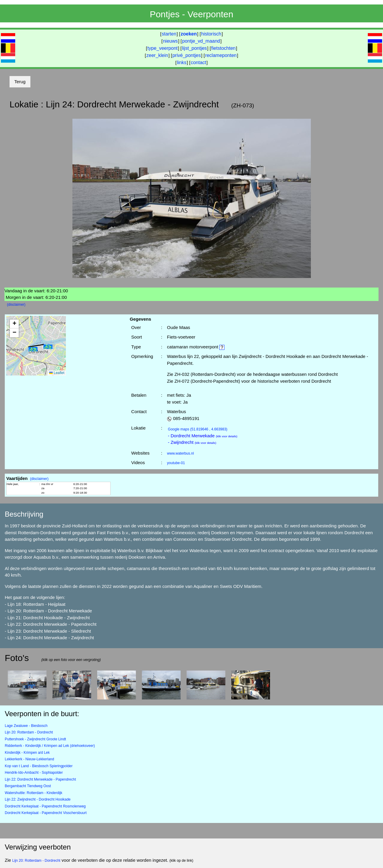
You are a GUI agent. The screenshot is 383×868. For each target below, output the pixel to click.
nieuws (170, 41)
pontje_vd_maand (201, 41)
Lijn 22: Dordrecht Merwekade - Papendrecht (40, 779)
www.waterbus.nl (180, 453)
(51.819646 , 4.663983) (198, 429)
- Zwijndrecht (192, 442)
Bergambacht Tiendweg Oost (28, 786)
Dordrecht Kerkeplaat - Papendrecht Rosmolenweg (45, 806)
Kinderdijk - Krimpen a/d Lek (27, 753)
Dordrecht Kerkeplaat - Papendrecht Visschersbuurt (46, 813)
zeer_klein (157, 55)
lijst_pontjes (194, 48)
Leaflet (57, 373)
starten (169, 34)
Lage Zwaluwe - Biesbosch (26, 726)
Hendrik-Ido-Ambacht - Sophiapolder (34, 773)
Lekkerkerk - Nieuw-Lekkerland (29, 759)
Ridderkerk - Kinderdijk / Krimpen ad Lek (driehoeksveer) (50, 746)
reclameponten (221, 55)
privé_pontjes (186, 55)
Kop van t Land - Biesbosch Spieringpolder (39, 766)
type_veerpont (163, 48)
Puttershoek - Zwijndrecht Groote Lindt (35, 739)
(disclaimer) (16, 305)
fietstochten (224, 48)
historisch (211, 34)
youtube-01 (176, 463)
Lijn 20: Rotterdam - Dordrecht (29, 732)
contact (199, 62)
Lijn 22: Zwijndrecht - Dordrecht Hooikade (38, 799)
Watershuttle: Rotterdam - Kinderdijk (34, 793)
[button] (48, 347)
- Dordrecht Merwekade (203, 436)
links (182, 62)
